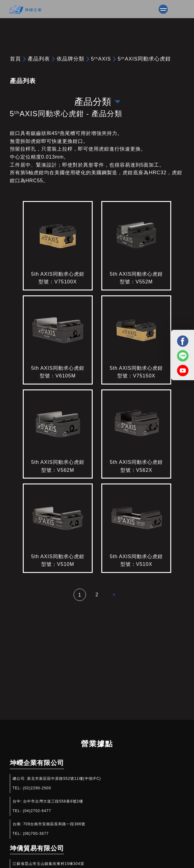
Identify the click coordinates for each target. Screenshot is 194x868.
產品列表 (39, 59)
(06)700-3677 (36, 834)
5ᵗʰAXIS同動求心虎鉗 (144, 59)
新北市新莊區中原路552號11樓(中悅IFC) (64, 779)
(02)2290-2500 (37, 788)
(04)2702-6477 (37, 811)
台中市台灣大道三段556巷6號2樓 (53, 801)
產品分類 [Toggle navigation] (97, 102)
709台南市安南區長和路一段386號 (54, 824)
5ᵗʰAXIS (101, 59)
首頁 (15, 59)
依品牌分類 (71, 59)
